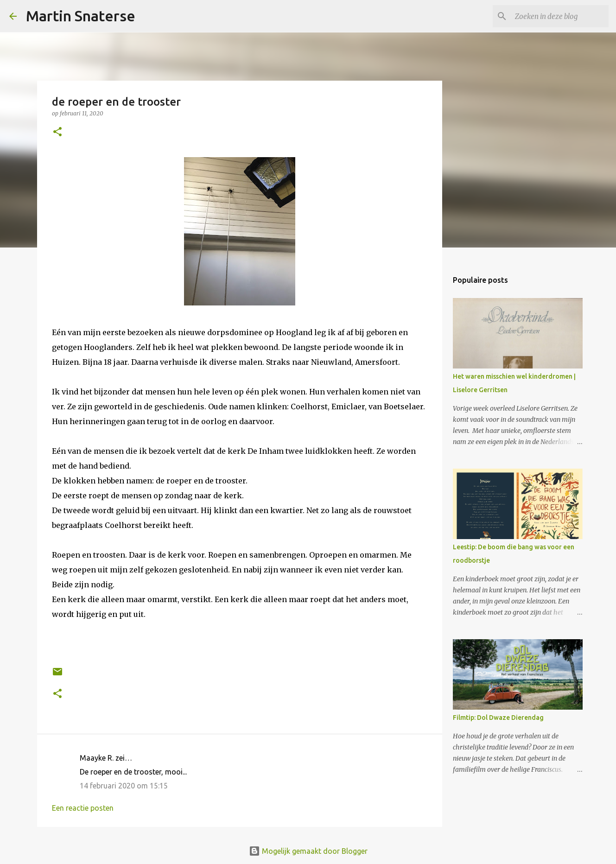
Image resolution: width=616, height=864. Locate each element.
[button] (57, 132)
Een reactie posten (83, 808)
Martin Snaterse (81, 16)
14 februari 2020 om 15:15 (124, 786)
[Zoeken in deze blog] (560, 16)
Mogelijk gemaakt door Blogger (308, 851)
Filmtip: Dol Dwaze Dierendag (498, 718)
